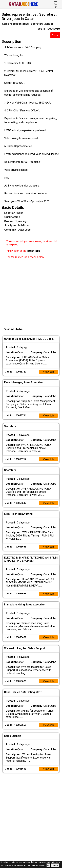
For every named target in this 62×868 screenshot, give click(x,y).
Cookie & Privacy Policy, (14, 866)
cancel (55, 865)
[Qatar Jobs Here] (23, 6)
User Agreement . (38, 866)
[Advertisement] (31, 292)
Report (55, 35)
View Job (48, 372)
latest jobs (34, 251)
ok (48, 865)
